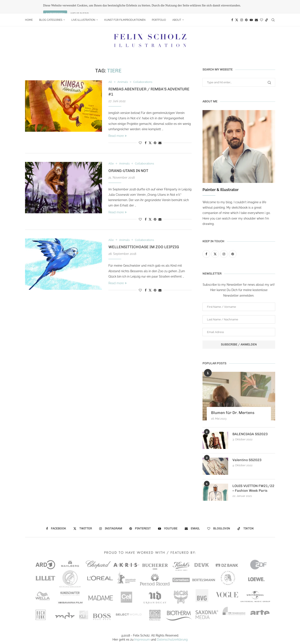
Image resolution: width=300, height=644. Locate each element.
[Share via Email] (160, 129)
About (177, 6)
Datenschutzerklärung (172, 626)
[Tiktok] (267, 6)
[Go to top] (150, 639)
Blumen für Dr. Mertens (233, 399)
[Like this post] (140, 129)
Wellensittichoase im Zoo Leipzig (144, 234)
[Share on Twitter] (150, 129)
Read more (117, 122)
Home (29, 6)
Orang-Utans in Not (128, 157)
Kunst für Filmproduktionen (125, 6)
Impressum (142, 626)
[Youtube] (251, 6)
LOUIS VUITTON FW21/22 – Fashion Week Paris (253, 475)
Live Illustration (83, 6)
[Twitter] (237, 6)
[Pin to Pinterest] (155, 129)
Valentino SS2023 (247, 446)
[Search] (273, 6)
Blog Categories (51, 6)
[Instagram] (242, 6)
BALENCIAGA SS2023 (250, 421)
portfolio (159, 6)
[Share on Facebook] (146, 129)
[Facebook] (232, 6)
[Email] (256, 6)
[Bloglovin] (262, 6)
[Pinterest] (246, 6)
